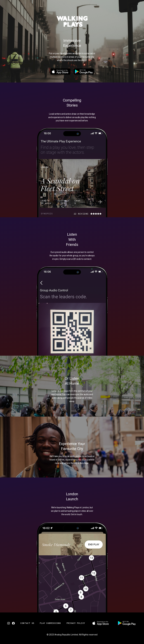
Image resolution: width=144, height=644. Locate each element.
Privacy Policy (76, 623)
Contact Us (27, 623)
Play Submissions (50, 623)
